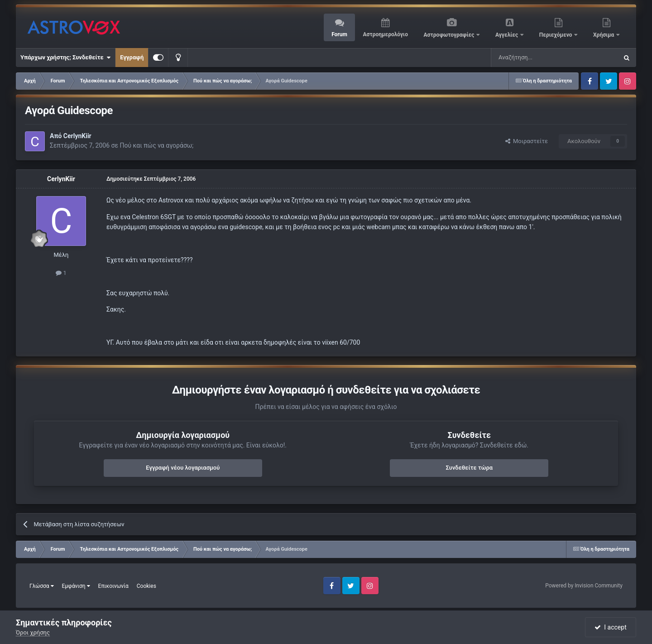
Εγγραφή (132, 57)
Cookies (146, 586)
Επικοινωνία (113, 586)
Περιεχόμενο (556, 35)
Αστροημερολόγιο (385, 34)
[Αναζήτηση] (524, 58)
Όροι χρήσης (33, 632)
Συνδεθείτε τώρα (469, 468)
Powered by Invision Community (584, 586)
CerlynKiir (77, 136)
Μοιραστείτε (527, 141)
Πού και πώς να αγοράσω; (156, 145)
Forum (339, 34)
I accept (610, 627)
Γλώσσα (42, 586)
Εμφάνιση (76, 586)
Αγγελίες (507, 35)
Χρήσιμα (604, 35)
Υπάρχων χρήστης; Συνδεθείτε (65, 58)
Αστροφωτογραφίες (450, 35)
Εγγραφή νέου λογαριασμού (183, 468)
